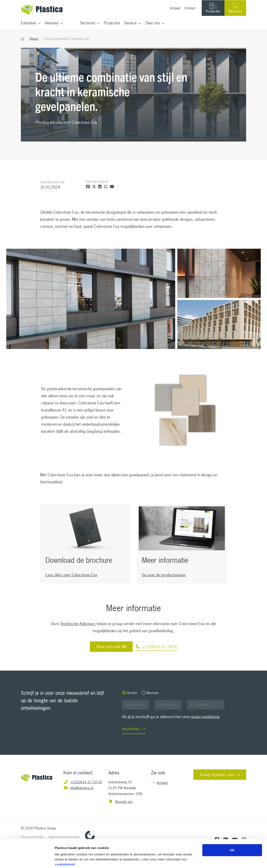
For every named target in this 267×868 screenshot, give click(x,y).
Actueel (175, 8)
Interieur (52, 23)
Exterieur (28, 23)
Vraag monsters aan (217, 775)
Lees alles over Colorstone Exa (71, 575)
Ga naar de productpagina (164, 575)
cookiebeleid (65, 843)
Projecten (112, 23)
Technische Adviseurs (78, 624)
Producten (213, 8)
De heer (132, 693)
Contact (190, 8)
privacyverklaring (205, 717)
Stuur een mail (111, 647)
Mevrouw (152, 693)
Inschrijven (131, 729)
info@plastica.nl (78, 788)
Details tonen (225, 860)
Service (130, 23)
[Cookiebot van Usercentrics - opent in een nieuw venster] (27, 860)
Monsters (235, 8)
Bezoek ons (121, 802)
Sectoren (88, 23)
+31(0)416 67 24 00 (157, 647)
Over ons (153, 23)
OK (232, 829)
